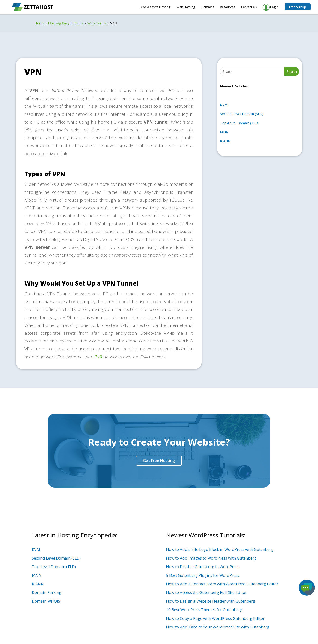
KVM (224, 105)
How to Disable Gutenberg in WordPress (203, 567)
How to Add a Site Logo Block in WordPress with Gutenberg (220, 549)
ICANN (225, 141)
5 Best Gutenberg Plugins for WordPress (203, 575)
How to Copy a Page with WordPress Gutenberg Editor (215, 618)
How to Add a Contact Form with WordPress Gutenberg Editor (222, 584)
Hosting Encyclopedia (66, 23)
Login (271, 7)
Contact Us (249, 7)
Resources (227, 7)
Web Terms (97, 23)
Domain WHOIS (46, 601)
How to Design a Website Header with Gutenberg (211, 601)
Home (40, 23)
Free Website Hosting (155, 7)
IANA (224, 132)
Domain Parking (47, 592)
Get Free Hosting (159, 460)
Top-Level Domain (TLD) (240, 123)
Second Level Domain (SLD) (242, 114)
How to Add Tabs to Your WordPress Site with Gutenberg (218, 627)
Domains (208, 7)
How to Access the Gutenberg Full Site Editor (206, 592)
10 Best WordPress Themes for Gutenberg (204, 610)
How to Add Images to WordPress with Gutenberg (211, 558)
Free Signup (298, 7)
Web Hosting (186, 7)
